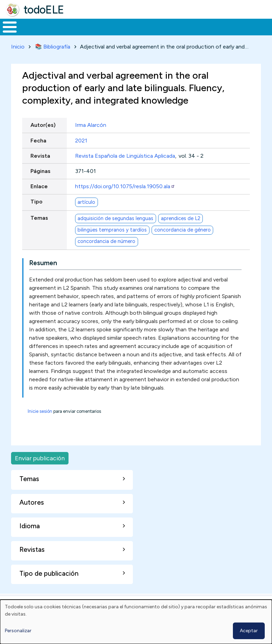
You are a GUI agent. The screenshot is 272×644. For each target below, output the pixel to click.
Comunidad (234, 33)
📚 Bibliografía (53, 59)
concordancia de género (183, 243)
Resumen (43, 276)
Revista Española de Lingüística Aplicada (125, 169)
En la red (151, 33)
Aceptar (249, 631)
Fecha (38, 153)
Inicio (6, 34)
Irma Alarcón (91, 138)
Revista (40, 169)
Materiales (33, 33)
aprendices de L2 (181, 231)
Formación (78, 33)
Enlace (39, 199)
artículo (86, 215)
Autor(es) (43, 138)
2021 (81, 153)
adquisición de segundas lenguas (115, 231)
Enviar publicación (40, 471)
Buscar (265, 26)
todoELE (44, 10)
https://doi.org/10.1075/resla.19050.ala (125, 199)
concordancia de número (106, 254)
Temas (39, 231)
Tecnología (188, 33)
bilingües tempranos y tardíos (112, 243)
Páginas (40, 184)
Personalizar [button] (18, 631)
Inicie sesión (40, 424)
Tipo (37, 215)
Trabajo (119, 33)
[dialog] (136, 622)
